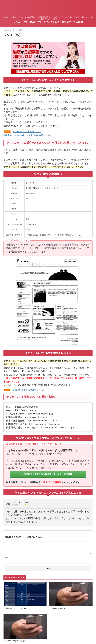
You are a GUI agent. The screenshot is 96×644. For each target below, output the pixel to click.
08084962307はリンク (59, 608)
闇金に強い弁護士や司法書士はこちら (28, 390)
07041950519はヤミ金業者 (16, 641)
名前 (6, 557)
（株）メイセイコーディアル (17, 608)
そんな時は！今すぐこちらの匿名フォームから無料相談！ (47, 474)
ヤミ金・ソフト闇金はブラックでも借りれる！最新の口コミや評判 (48, 22)
